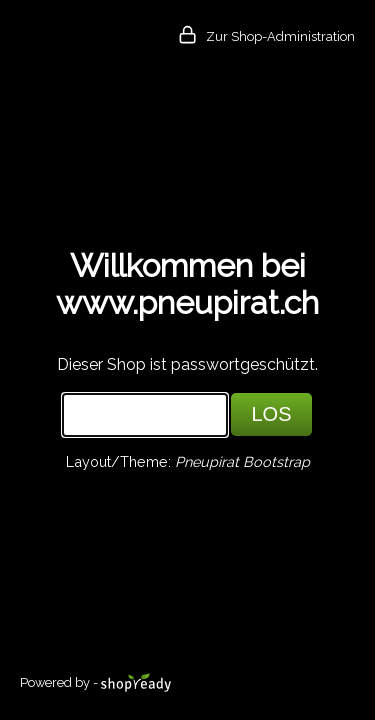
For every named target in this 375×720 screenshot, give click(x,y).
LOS (271, 414)
